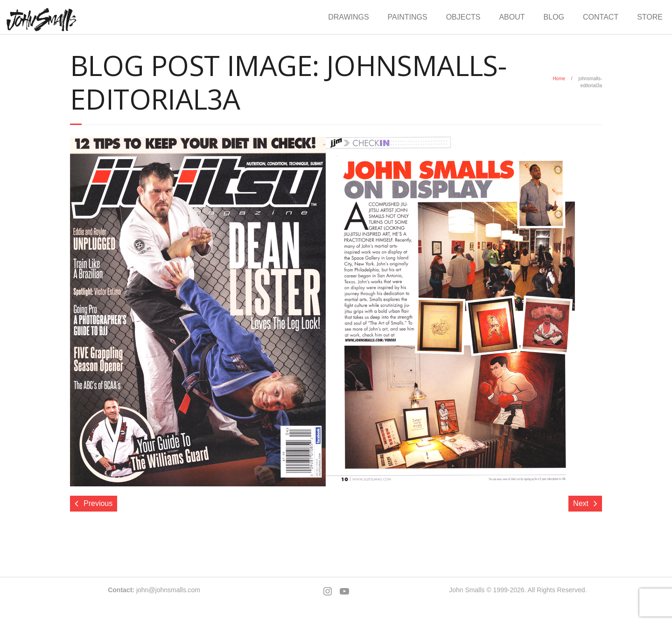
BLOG (554, 17)
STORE (650, 17)
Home (559, 79)
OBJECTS (463, 17)
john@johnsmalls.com (168, 590)
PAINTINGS (408, 17)
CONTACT (601, 17)
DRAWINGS (348, 17)
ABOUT (512, 17)
